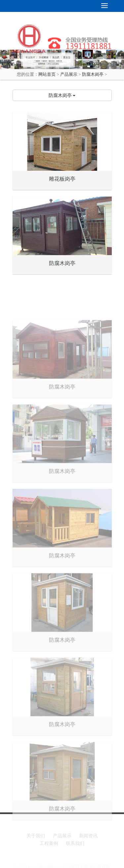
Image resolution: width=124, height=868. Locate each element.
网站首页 (47, 74)
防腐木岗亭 (93, 74)
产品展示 (69, 74)
